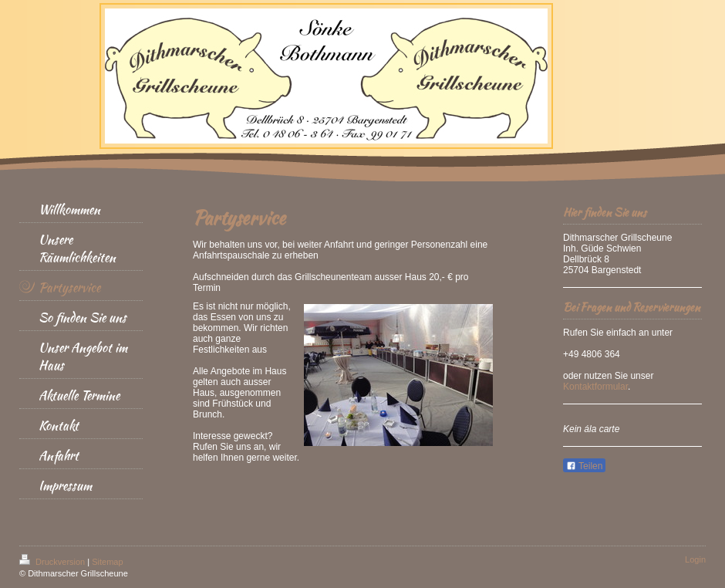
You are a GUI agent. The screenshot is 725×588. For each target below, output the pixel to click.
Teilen (584, 466)
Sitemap (107, 562)
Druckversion (53, 562)
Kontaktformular (595, 387)
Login (695, 559)
